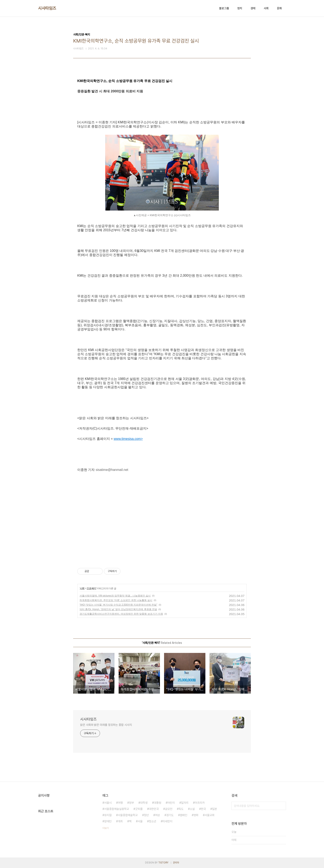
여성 (157, 815)
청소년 (152, 821)
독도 (181, 809)
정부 (131, 803)
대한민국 (154, 809)
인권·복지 (91, 588)
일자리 (185, 803)
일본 (214, 809)
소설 (192, 809)
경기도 (170, 815)
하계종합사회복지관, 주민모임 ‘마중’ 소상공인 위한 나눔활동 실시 (116, 600)
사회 (266, 8)
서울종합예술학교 (128, 815)
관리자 (176, 863)
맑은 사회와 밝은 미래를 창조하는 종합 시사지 (106, 725)
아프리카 (200, 803)
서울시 (108, 803)
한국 (203, 809)
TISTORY (163, 863)
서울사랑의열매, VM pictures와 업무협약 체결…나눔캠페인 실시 (115, 596)
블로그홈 (224, 8)
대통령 (157, 803)
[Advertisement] (162, 522)
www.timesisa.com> (128, 439)
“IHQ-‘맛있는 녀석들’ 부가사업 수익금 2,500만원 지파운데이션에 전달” (118, 605)
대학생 (144, 803)
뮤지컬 (108, 815)
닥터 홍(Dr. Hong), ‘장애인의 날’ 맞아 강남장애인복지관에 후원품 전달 (118, 609)
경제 (253, 8)
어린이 (171, 803)
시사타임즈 (47, 8)
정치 (240, 8)
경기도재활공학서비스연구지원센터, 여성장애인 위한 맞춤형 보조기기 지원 (121, 614)
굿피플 (139, 809)
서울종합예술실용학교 (117, 809)
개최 (120, 821)
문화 (279, 8)
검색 (282, 806)
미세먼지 (167, 821)
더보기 (106, 828)
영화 (196, 815)
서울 (140, 821)
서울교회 (210, 815)
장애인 (108, 821)
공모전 (169, 809)
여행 (120, 803)
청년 (146, 815)
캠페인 (183, 815)
